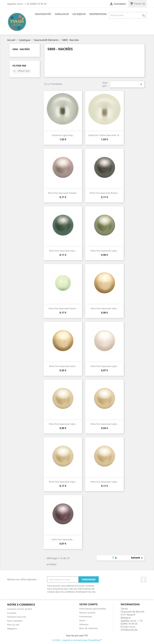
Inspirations (98, 14)
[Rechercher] (128, 15)
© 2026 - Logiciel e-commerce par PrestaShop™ (77, 640)
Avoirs (82, 620)
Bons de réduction (89, 628)
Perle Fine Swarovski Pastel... (63, 308)
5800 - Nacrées (21, 49)
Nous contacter (15, 621)
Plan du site (13, 625)
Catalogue (62, 14)
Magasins (12, 629)
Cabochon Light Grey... (63, 135)
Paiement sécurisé (16, 617)
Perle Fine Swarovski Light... (105, 251)
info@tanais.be (129, 630)
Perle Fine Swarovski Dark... (63, 251)
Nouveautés (43, 14)
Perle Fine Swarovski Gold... (104, 308)
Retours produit (87, 613)
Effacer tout (21, 71)
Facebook (143, 580)
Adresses (84, 624)
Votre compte (88, 604)
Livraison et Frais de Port (20, 609)
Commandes (86, 616)
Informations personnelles (93, 609)
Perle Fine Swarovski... (63, 539)
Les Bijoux (79, 14)
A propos (12, 613)
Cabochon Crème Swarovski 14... (104, 135)
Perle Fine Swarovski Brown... (104, 193)
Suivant (137, 558)
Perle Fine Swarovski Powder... (63, 193)
